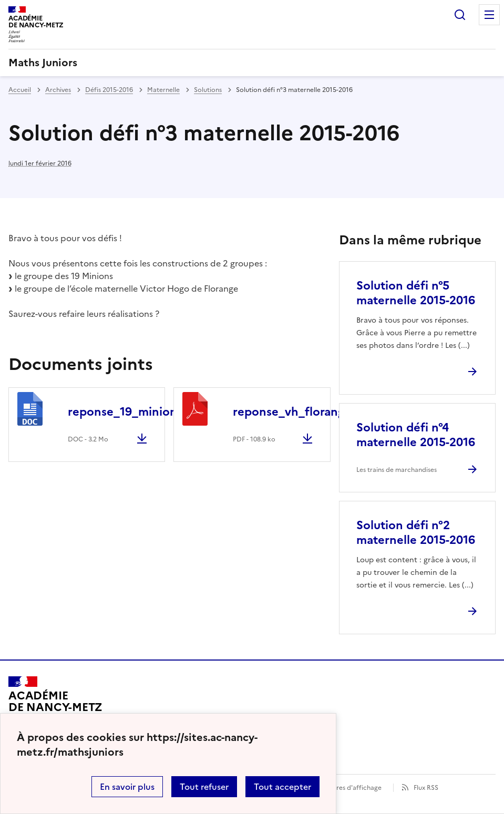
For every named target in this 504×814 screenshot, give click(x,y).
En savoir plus (127, 787)
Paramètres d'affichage (346, 788)
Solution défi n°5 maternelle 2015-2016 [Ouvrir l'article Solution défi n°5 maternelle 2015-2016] (416, 293)
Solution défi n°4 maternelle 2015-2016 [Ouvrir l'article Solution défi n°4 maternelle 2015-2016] (416, 435)
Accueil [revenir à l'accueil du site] (20, 90)
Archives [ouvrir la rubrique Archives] (58, 90)
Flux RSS (426, 788)
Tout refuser (204, 787)
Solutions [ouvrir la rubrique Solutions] (208, 90)
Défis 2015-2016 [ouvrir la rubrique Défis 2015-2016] (109, 90)
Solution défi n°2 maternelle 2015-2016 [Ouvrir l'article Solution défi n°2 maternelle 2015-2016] (416, 533)
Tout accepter (282, 787)
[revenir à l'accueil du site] (252, 63)
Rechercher (460, 15)
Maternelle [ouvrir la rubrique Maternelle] (163, 90)
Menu (489, 15)
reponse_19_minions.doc (137, 412)
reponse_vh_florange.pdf (303, 412)
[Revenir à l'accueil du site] (55, 706)
